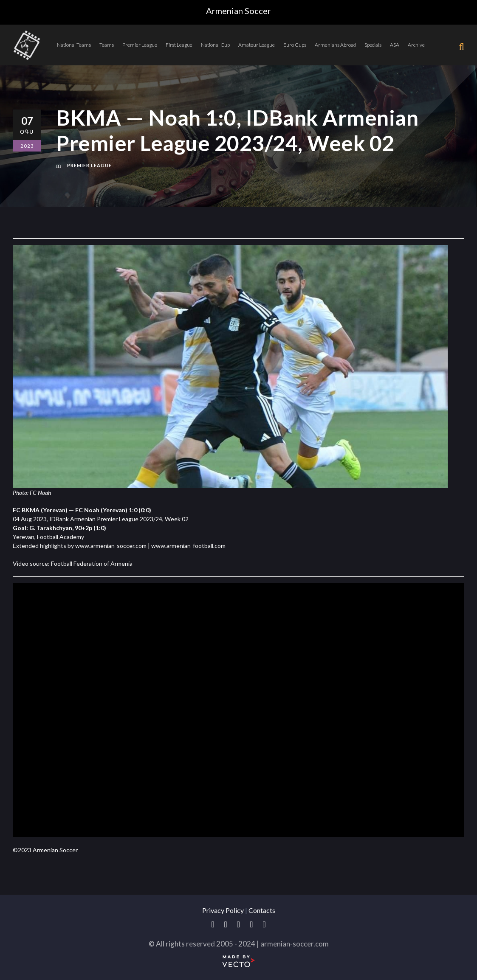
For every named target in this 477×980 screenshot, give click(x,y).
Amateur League (257, 45)
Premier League (140, 45)
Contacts (262, 910)
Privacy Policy (223, 910)
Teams (107, 45)
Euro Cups (295, 45)
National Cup (215, 45)
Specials (373, 45)
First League (179, 45)
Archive (416, 45)
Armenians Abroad (335, 45)
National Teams (74, 45)
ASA (395, 45)
